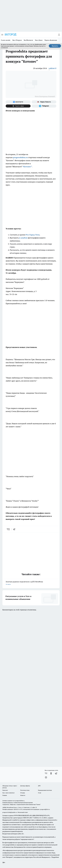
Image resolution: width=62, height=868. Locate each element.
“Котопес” (27, 167)
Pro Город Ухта (33, 235)
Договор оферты (25, 786)
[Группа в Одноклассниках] (51, 773)
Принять (55, 46)
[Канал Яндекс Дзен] (18, 106)
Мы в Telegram (17, 40)
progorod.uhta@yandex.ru (10, 812)
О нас (40, 793)
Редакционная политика (45, 790)
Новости (23, 795)
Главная (5, 795)
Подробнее (55, 857)
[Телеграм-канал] (44, 106)
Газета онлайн (6, 40)
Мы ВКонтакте (28, 40)
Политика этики (25, 790)
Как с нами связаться (8, 793)
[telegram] (15, 529)
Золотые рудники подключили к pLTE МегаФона (31, 583)
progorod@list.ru (45, 809)
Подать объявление (51, 40)
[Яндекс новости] (44, 102)
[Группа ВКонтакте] (18, 102)
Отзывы (23, 793)
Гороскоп (5, 790)
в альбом (24, 238)
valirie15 (52, 68)
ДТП (39, 786)
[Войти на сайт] (59, 35)
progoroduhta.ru (20, 157)
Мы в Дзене (39, 40)
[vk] (8, 529)
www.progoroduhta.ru (18, 801)
